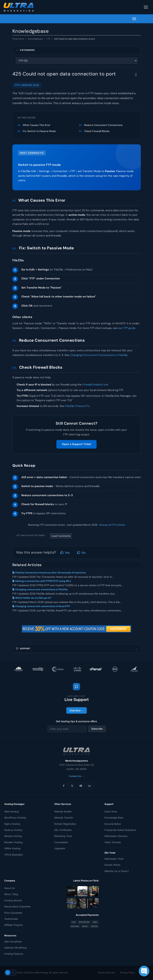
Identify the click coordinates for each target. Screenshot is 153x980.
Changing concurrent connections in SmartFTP (41, 606)
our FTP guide (127, 328)
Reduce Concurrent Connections (103, 125)
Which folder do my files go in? (32, 598)
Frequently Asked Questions (120, 830)
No (81, 553)
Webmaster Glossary (116, 836)
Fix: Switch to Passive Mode (39, 131)
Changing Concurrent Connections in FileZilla (99, 355)
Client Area (111, 812)
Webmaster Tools (114, 859)
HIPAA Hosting (12, 848)
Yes (65, 553)
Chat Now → (76, 710)
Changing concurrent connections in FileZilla (40, 589)
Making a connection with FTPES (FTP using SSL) (42, 581)
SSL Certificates (63, 830)
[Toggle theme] (11, 972)
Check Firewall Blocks (97, 131)
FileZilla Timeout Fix (77, 406)
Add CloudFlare (13, 942)
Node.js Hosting (13, 830)
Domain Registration (65, 824)
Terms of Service (106, 973)
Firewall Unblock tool (95, 385)
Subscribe (97, 729)
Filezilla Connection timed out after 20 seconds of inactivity (49, 573)
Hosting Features (14, 954)
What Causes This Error (37, 125)
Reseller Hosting (13, 842)
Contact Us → (76, 776)
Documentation (113, 824)
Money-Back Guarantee (17, 906)
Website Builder (63, 812)
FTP (48, 39)
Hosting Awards (13, 900)
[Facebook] (64, 786)
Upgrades (60, 848)
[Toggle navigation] (146, 7)
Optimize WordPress (16, 948)
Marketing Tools (63, 836)
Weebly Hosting (13, 836)
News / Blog (11, 894)
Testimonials (11, 919)
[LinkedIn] (89, 786)
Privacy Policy (127, 973)
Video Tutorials (113, 842)
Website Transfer (64, 818)
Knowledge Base (114, 818)
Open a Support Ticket (76, 444)
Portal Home (18, 39)
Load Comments (61, 536)
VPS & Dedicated (14, 855)
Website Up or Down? (117, 871)
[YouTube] (81, 786)
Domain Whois (112, 865)
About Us (9, 888)
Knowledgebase (35, 39)
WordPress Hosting (15, 818)
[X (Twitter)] (72, 786)
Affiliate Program (13, 925)
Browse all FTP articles (112, 525)
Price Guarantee (13, 913)
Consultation (61, 842)
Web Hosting (11, 812)
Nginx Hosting (12, 824)
